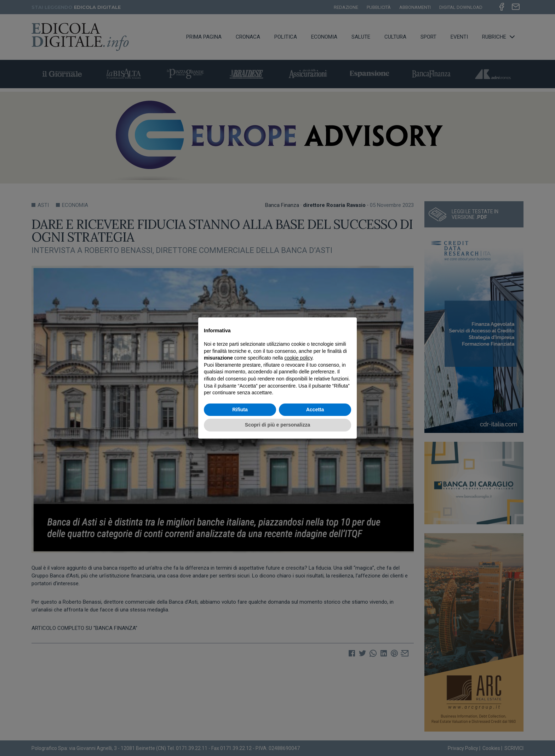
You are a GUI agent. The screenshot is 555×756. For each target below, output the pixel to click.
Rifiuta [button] (240, 410)
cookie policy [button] (298, 358)
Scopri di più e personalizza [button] (277, 425)
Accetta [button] (315, 410)
